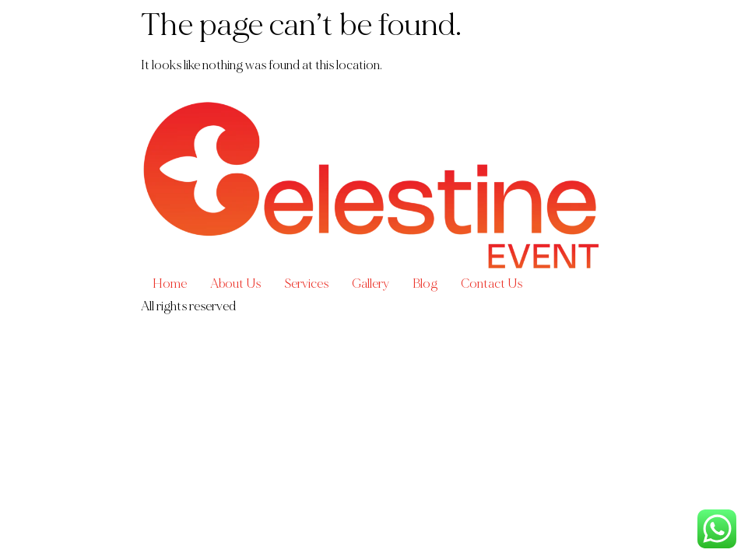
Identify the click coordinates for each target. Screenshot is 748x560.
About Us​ (235, 284)
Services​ (306, 284)
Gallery (370, 284)
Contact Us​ (492, 284)
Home (170, 284)
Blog (425, 284)
